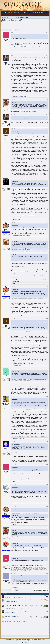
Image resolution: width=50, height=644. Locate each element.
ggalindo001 (7, 603)
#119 (47, 556)
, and (21, 97)
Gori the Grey (43, 617)
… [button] (8, 30)
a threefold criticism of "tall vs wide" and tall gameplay (23, 47)
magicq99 (44, 612)
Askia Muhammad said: (16, 576)
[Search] (46, 12)
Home (5, 12)
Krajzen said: (14, 102)
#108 (47, 239)
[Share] (45, 33)
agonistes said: (15, 467)
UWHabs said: (15, 371)
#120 (47, 573)
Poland (8, 67)
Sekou (45, 601)
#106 (47, 179)
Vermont (8, 454)
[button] (21, 12)
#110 (47, 318)
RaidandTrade (8, 597)
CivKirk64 (44, 606)
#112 (47, 397)
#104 (47, 114)
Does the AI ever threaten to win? (13, 596)
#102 (47, 56)
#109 (47, 287)
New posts (4, 15)
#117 (47, 528)
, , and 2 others (23, 52)
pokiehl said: (14, 255)
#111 (47, 369)
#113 (47, 442)
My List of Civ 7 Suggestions (12, 617)
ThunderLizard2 (5, 22)
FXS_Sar (7, 608)
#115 (47, 485)
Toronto (8, 140)
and (16, 219)
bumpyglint (44, 597)
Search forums (9, 15)
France (8, 380)
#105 (47, 129)
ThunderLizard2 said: (16, 444)
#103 (47, 100)
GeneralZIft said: (15, 35)
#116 (47, 507)
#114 (47, 465)
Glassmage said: (15, 509)
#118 (47, 541)
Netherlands (8, 45)
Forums (10, 12)
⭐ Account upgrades (17, 15)
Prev (4, 30)
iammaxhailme (8, 614)
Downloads (26, 12)
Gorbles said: (14, 225)
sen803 (6, 618)
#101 (47, 33)
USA (9, 496)
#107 (47, 223)
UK (9, 190)
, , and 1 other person (21, 315)
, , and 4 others (21, 236)
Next (17, 30)
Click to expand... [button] (30, 252)
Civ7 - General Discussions (21, 597)
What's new (17, 12)
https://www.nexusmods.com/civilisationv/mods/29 (34, 501)
